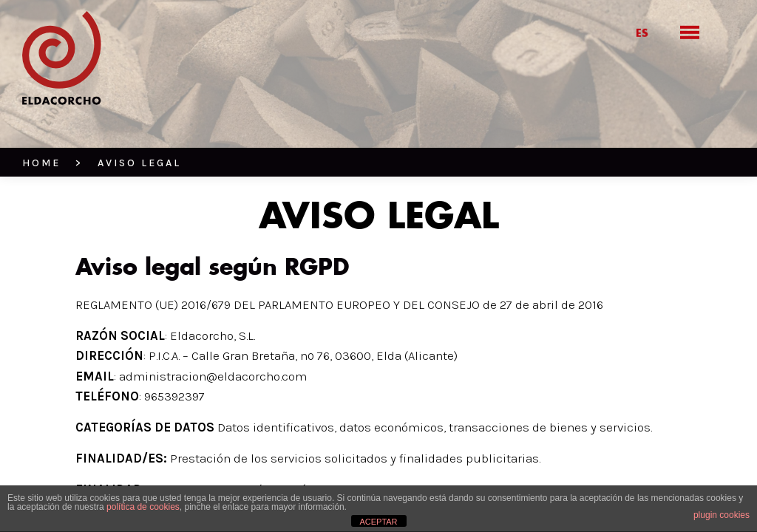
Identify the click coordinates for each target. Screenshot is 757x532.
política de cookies (143, 507)
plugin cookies (722, 515)
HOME (41, 163)
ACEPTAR (378, 522)
